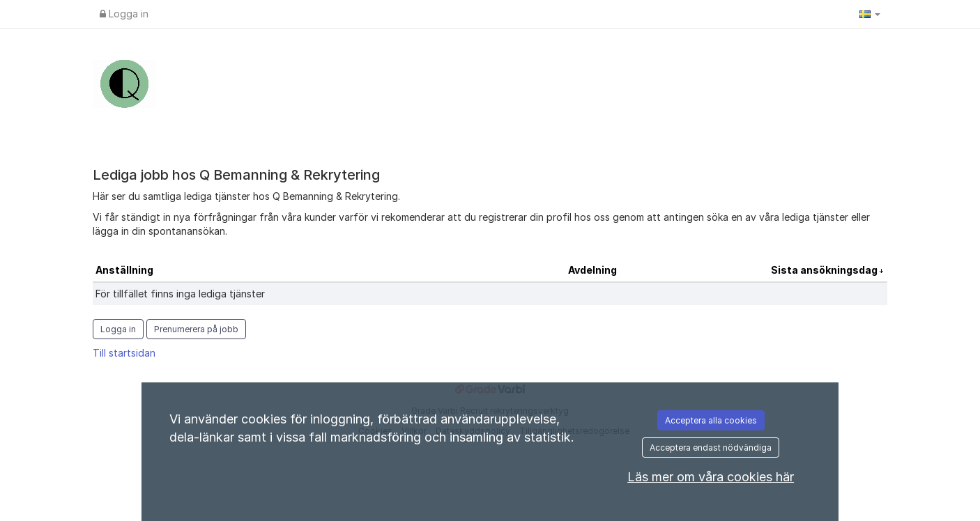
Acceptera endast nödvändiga (711, 448)
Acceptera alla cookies (711, 420)
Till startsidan (124, 353)
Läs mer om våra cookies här (711, 477)
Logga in (124, 14)
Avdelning (592, 270)
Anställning (124, 270)
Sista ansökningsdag (825, 270)
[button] (870, 14)
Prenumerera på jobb (196, 329)
